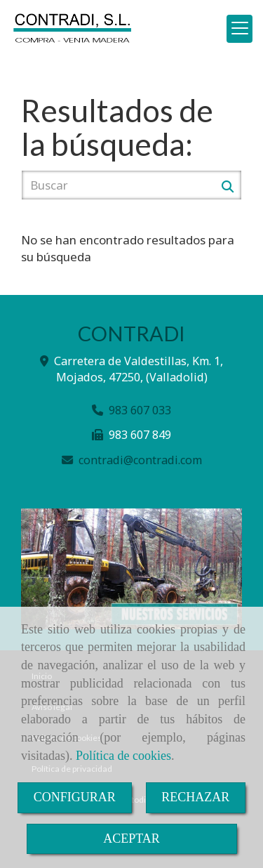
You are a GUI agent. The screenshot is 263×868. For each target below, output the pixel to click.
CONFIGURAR (75, 797)
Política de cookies (123, 756)
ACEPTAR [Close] (131, 839)
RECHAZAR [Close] (195, 797)
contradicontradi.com (140, 460)
